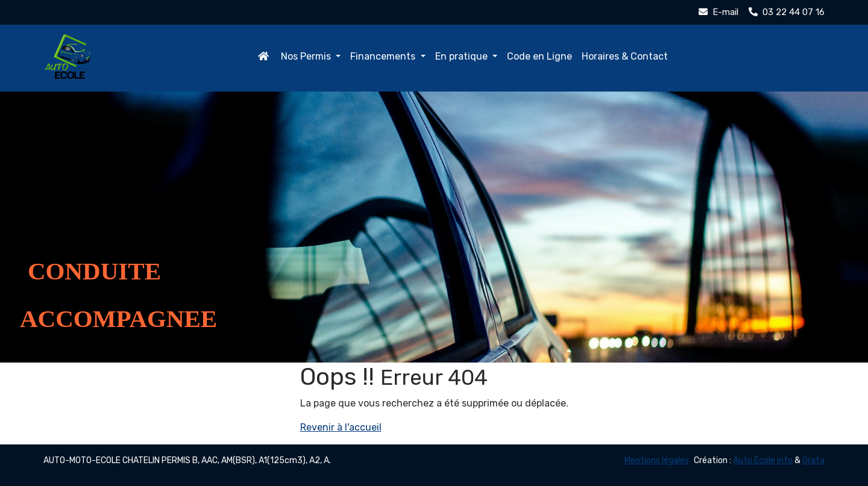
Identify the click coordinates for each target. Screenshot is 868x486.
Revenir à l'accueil (341, 427)
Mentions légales (657, 460)
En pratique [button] (463, 56)
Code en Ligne (539, 56)
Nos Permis (307, 56)
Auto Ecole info (763, 460)
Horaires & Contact (625, 56)
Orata (813, 460)
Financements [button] (384, 56)
